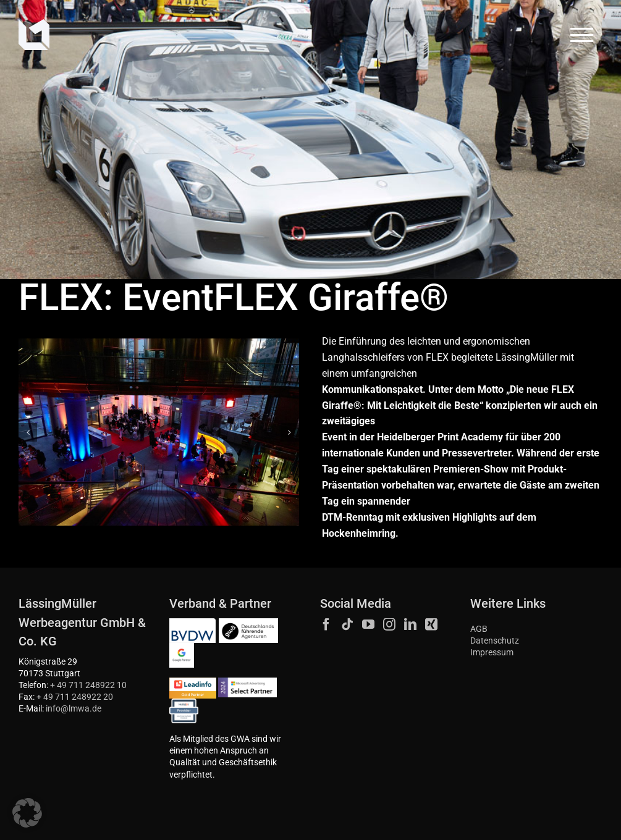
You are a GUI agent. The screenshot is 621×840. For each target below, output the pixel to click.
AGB (479, 629)
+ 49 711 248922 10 (88, 685)
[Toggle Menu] (582, 35)
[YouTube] (368, 624)
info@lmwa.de (74, 709)
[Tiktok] (347, 624)
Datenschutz (495, 641)
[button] (28, 432)
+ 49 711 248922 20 (75, 697)
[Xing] (431, 624)
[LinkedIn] (410, 624)
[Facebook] (326, 624)
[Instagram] (389, 624)
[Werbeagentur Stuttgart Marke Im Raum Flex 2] (159, 432)
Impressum (492, 653)
